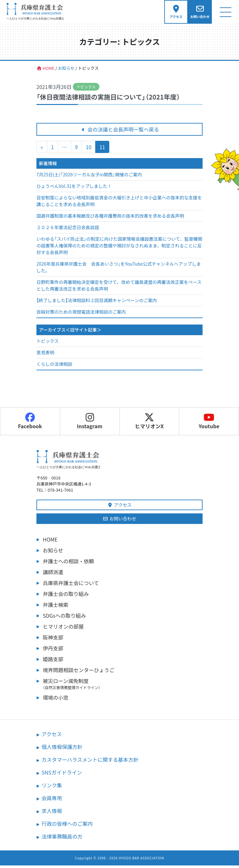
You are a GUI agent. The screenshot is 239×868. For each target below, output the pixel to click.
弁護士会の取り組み (66, 596)
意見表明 (45, 355)
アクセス (119, 507)
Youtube (209, 424)
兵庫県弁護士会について (71, 585)
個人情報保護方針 (62, 749)
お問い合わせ (120, 521)
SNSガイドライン (62, 775)
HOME (50, 542)
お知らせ (53, 553)
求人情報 (52, 813)
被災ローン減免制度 (123, 686)
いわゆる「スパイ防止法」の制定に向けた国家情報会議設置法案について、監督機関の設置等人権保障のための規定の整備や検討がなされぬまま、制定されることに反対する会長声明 (119, 248)
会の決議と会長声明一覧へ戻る (119, 132)
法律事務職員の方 (62, 839)
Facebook (30, 424)
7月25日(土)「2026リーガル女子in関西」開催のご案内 (89, 177)
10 (89, 150)
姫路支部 (53, 662)
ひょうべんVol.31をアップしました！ (74, 189)
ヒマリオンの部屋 (63, 629)
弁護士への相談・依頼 (68, 564)
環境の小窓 (56, 700)
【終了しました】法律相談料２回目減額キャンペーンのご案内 (97, 303)
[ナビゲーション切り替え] (225, 13)
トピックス (48, 344)
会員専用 (52, 800)
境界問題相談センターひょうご (79, 672)
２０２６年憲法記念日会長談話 (68, 230)
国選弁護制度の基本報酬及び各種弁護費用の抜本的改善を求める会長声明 (110, 219)
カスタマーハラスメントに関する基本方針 (90, 762)
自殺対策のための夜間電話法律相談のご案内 (81, 315)
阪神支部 (53, 640)
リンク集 (52, 788)
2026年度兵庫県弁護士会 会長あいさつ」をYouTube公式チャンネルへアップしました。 (119, 270)
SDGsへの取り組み (64, 618)
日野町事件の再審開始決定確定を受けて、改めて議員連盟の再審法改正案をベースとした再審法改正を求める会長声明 (119, 288)
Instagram (90, 424)
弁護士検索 (56, 607)
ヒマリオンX (149, 424)
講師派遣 (53, 575)
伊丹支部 (53, 651)
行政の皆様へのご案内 (67, 826)
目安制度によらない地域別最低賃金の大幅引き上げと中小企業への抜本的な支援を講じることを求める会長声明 (119, 204)
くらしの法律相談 (54, 367)
